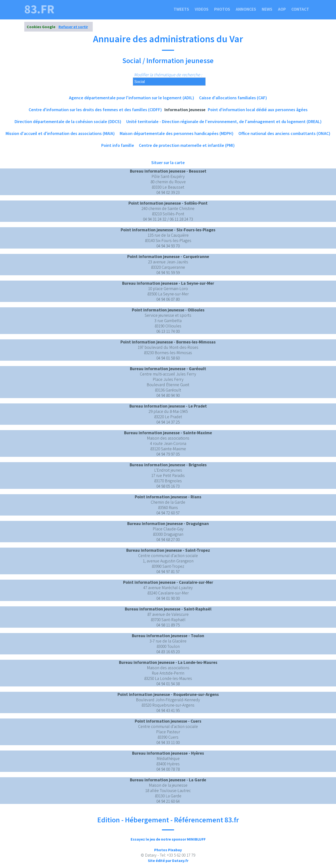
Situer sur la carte (168, 163)
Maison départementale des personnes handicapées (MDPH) (177, 133)
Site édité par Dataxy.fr (168, 860)
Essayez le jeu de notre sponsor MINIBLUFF (168, 839)
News (267, 9)
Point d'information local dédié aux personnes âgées (258, 110)
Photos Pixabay (168, 850)
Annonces (246, 9)
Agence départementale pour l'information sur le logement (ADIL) (132, 98)
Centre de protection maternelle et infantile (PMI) (187, 145)
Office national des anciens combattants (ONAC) (284, 133)
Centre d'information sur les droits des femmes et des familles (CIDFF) (95, 110)
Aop (282, 9)
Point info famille (118, 145)
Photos (222, 9)
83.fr (39, 9)
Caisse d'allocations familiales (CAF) (233, 98)
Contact (300, 9)
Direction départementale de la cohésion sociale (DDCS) (68, 121)
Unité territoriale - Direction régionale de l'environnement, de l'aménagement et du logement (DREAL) (224, 121)
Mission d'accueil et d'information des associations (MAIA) (60, 133)
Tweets (181, 9)
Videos (202, 9)
